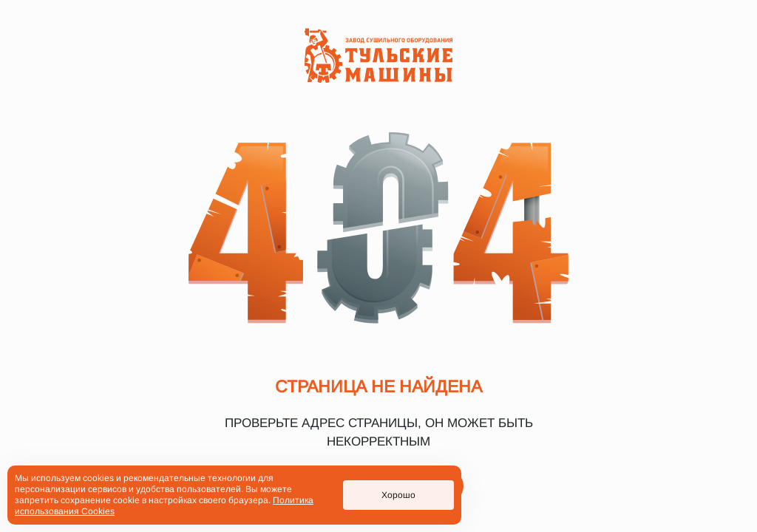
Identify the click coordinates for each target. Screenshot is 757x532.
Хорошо (398, 495)
